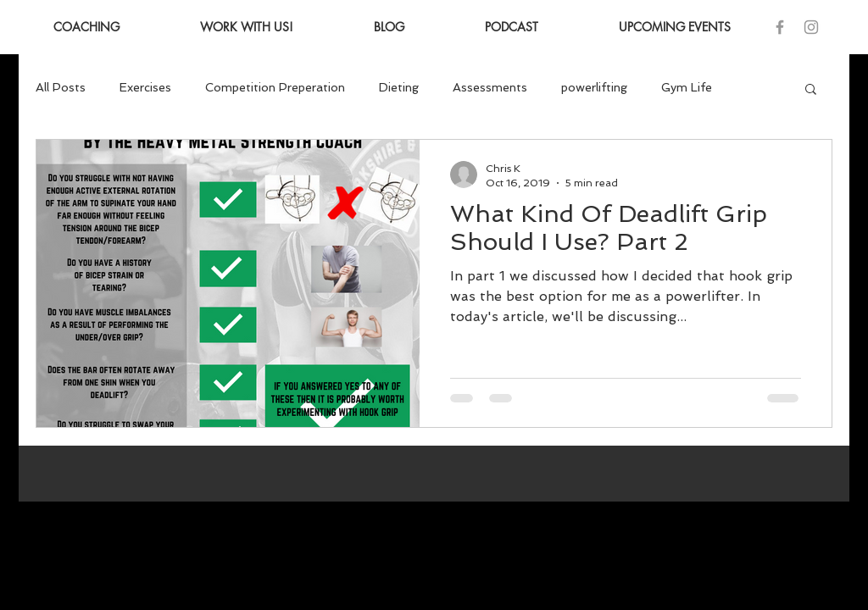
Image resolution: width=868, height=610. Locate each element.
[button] (811, 90)
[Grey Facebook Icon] (780, 27)
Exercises (145, 87)
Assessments (490, 87)
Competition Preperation (275, 87)
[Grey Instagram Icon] (811, 27)
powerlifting (594, 87)
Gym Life (687, 87)
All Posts (61, 87)
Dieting (399, 87)
